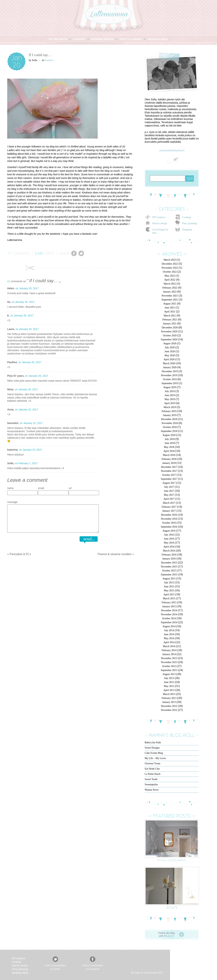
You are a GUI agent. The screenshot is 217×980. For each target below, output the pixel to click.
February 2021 (170, 320)
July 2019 (170, 391)
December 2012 (169, 706)
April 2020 (169, 359)
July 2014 (169, 630)
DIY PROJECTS (58, 39)
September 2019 (170, 383)
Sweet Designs (152, 748)
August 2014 (169, 626)
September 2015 (169, 575)
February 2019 (169, 411)
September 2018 (169, 431)
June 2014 (169, 634)
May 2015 (169, 591)
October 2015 (169, 571)
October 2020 (170, 336)
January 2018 (169, 463)
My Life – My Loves (155, 758)
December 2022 (170, 264)
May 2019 (170, 399)
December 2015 (169, 563)
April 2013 (169, 690)
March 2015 (169, 598)
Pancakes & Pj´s (20, 554)
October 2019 (170, 379)
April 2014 (169, 642)
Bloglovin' (169, 936)
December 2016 (169, 515)
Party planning (190, 223)
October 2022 (170, 272)
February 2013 (169, 698)
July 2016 (169, 535)
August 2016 (169, 531)
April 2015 (169, 595)
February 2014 (169, 650)
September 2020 (169, 339)
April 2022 (170, 280)
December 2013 (169, 658)
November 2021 (170, 296)
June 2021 (170, 308)
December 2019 (170, 371)
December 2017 (169, 467)
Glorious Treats (153, 763)
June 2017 (169, 491)
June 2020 (170, 351)
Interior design (160, 223)
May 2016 (169, 543)
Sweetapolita (151, 784)
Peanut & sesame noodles (115, 554)
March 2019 (170, 407)
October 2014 (169, 618)
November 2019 (169, 375)
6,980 (39, 253)
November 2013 (169, 662)
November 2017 (169, 471)
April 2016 (169, 547)
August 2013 (169, 674)
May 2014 (169, 638)
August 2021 (170, 304)
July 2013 (169, 678)
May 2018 (169, 447)
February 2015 (169, 602)
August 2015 (169, 579)
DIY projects (159, 217)
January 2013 (169, 702)
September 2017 (169, 479)
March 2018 (169, 455)
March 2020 (169, 363)
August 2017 (169, 483)
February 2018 (169, 459)
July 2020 (170, 347)
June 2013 (169, 682)
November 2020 (169, 332)
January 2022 (170, 292)
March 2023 (170, 260)
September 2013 (169, 670)
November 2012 (169, 710)
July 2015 (169, 583)
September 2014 (169, 622)
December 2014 (169, 610)
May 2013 (169, 686)
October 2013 (169, 666)
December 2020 (170, 328)
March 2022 (170, 284)
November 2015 (169, 567)
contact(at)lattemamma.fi (172, 150)
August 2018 (169, 435)
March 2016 (169, 551)
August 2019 (170, 387)
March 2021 (170, 316)
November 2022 (170, 268)
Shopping (187, 230)
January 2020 (170, 367)
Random (49, 60)
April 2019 (170, 403)
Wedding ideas (20, 973)
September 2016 (169, 527)
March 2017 (169, 503)
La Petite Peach (153, 774)
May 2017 (169, 495)
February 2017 (169, 507)
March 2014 (169, 646)
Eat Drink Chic (152, 769)
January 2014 (169, 654)
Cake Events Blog (154, 753)
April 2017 (169, 499)
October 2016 (169, 523)
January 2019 (170, 415)
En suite (172, 907)
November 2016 (169, 519)
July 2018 (170, 439)
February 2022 (170, 288)
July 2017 (169, 487)
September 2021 (170, 300)
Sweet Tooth (151, 779)
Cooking (186, 217)
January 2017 (169, 511)
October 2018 (170, 427)
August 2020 (170, 343)
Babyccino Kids (153, 742)
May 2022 (170, 276)
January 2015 (169, 606)
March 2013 (169, 694)
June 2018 (170, 443)
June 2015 (169, 587)
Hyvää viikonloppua (172, 860)
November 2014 (169, 614)
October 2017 (169, 475)
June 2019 (170, 395)
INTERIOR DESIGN (102, 39)
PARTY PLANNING (131, 39)
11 (9, 253)
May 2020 (170, 355)
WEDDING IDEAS (158, 39)
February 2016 (169, 555)
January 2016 (169, 559)
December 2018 (169, 419)
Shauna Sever (152, 790)
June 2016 (169, 539)
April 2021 (170, 312)
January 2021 (170, 324)
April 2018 (169, 451)
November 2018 (170, 423)
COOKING (79, 39)
